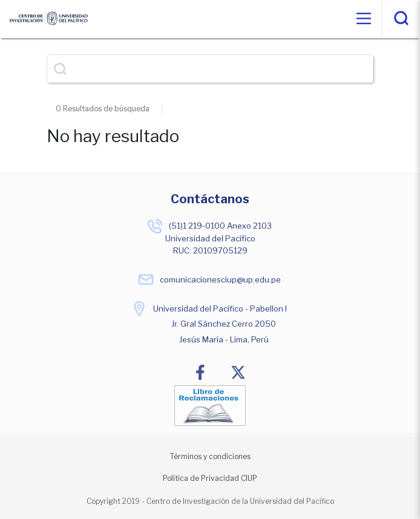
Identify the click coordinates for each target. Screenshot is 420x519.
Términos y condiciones (210, 456)
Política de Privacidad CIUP (210, 478)
